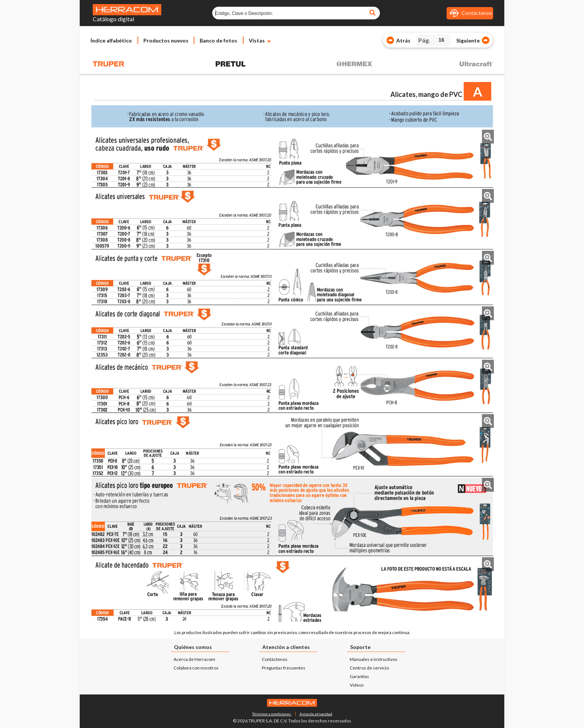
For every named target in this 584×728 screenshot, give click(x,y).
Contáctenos (275, 659)
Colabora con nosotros (196, 668)
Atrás (403, 40)
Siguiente (468, 40)
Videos (357, 685)
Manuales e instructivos (374, 659)
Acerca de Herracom (194, 659)
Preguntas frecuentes (284, 668)
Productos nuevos (166, 40)
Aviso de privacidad (316, 714)
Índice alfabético (111, 40)
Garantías (359, 676)
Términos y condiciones (272, 714)
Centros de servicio (369, 668)
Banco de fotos (218, 40)
